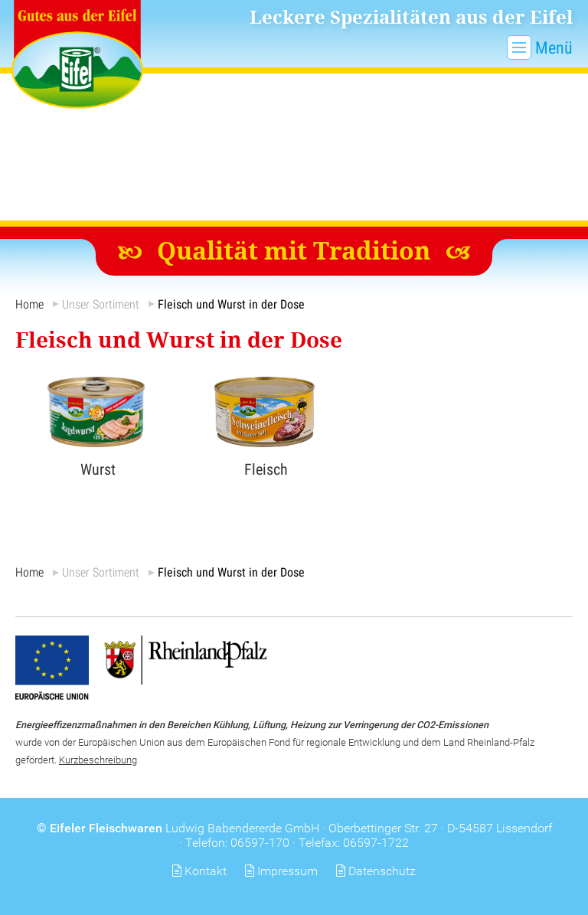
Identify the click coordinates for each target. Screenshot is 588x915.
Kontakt (206, 871)
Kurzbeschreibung (98, 760)
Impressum (287, 871)
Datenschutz (382, 871)
